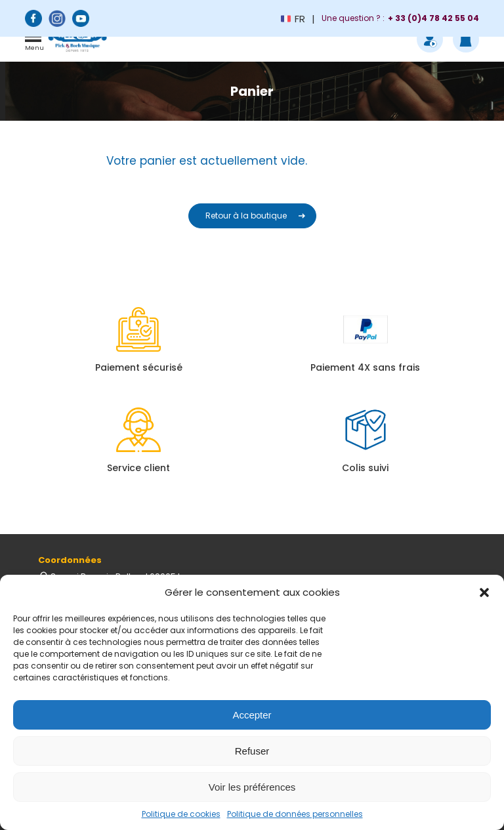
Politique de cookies (181, 814)
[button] (484, 592)
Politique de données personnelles (295, 814)
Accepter (252, 715)
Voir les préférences (252, 787)
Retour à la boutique (246, 216)
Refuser (252, 751)
